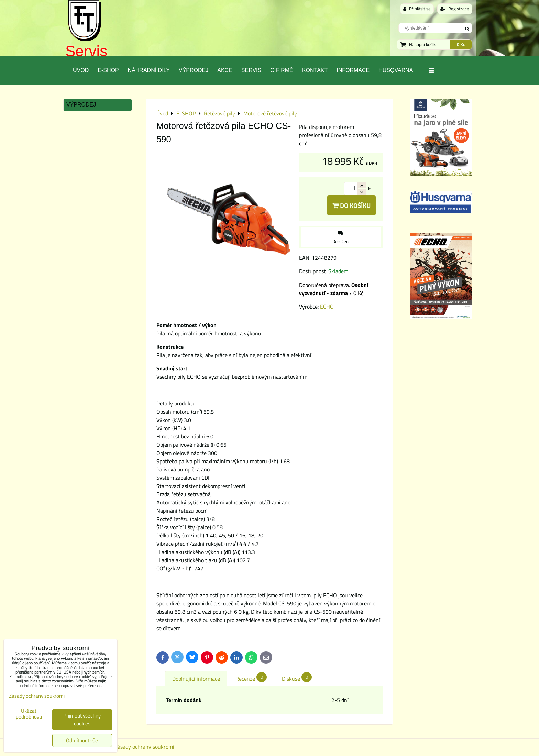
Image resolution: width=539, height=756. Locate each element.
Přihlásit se (417, 9)
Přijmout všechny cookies (82, 720)
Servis (86, 51)
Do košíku (351, 205)
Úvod (81, 70)
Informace (353, 70)
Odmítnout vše (82, 740)
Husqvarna (396, 70)
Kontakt (315, 70)
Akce (225, 70)
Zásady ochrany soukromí (144, 747)
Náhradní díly (149, 70)
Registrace (455, 9)
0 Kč (461, 44)
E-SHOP (108, 70)
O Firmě (282, 70)
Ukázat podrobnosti (29, 714)
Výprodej (194, 70)
